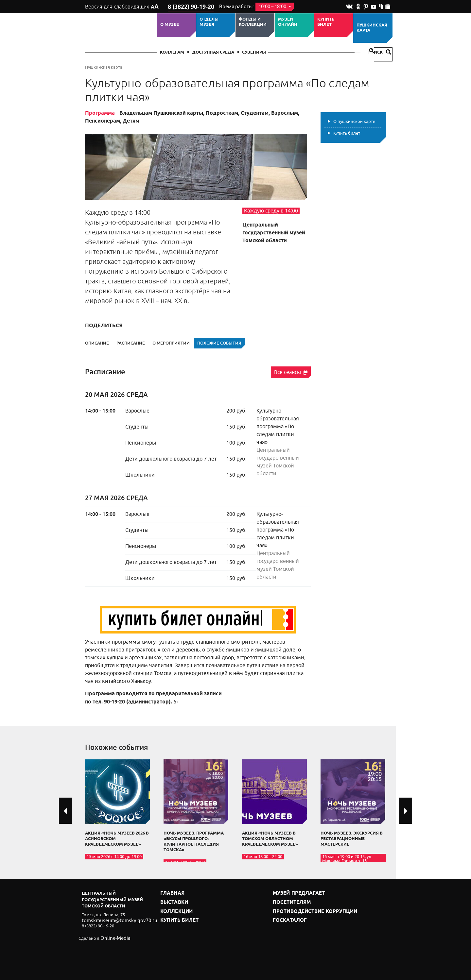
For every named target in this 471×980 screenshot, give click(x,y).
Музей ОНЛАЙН (288, 22)
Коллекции (174, 910)
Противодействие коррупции (309, 910)
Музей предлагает (295, 893)
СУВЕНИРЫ (254, 52)
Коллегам (172, 52)
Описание (97, 343)
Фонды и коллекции (253, 22)
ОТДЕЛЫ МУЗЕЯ (209, 22)
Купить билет (326, 22)
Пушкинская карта (372, 28)
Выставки (172, 901)
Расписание (131, 343)
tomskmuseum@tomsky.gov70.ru (114, 920)
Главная (171, 893)
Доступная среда (213, 52)
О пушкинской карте (354, 121)
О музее (170, 25)
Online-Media (113, 938)
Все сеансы (291, 372)
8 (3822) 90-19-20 (189, 7)
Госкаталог (287, 918)
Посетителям (289, 901)
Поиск (379, 52)
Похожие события (219, 343)
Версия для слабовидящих (121, 7)
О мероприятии (171, 343)
